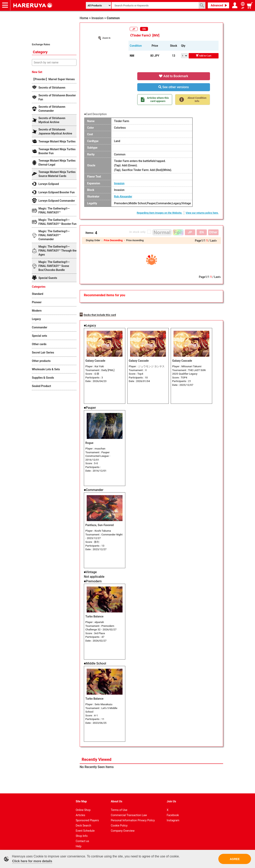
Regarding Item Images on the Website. (159, 213)
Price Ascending (135, 240)
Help (79, 842)
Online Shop (83, 806)
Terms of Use (119, 806)
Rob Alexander (123, 197)
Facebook (173, 811)
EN (144, 29)
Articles (80, 811)
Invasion (119, 183)
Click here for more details (32, 861)
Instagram (173, 816)
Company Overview (123, 826)
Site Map (81, 797)
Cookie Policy (119, 821)
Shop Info (82, 831)
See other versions (174, 87)
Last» (214, 241)
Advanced (217, 5)
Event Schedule (85, 826)
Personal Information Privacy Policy (133, 816)
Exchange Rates (41, 44)
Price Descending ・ (115, 240)
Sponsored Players (87, 816)
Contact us (82, 837)
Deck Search (83, 821)
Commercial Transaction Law (129, 811)
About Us (117, 797)
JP (134, 29)
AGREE (235, 859)
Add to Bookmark (174, 76)
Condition (136, 46)
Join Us (171, 797)
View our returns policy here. (202, 213)
